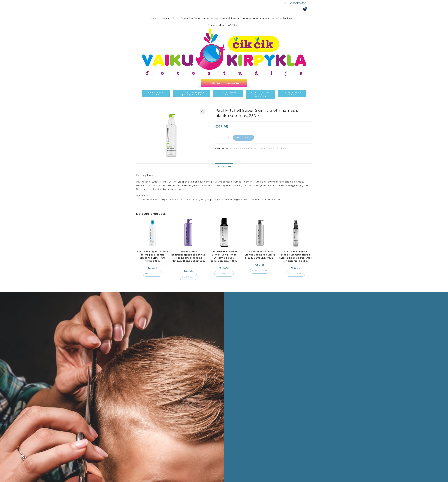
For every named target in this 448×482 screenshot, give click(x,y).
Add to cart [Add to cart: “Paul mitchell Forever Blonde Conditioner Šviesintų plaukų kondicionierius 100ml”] (224, 274)
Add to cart (243, 138)
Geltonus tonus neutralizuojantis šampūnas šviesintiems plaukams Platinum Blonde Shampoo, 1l (188, 258)
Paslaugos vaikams (216, 25)
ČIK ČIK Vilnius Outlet (231, 18)
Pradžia (154, 18)
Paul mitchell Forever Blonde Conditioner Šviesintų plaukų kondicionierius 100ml (224, 256)
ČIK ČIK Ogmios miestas (188, 18)
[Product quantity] (223, 138)
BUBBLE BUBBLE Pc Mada (256, 18)
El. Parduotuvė (167, 18)
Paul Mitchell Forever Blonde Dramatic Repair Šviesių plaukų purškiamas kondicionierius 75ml (296, 256)
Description (224, 167)
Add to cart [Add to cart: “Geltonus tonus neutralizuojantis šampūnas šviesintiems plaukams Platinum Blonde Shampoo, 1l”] (188, 277)
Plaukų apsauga (277, 148)
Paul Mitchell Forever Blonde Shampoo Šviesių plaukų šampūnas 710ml (260, 255)
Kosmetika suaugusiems (243, 148)
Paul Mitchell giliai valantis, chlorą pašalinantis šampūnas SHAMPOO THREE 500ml (152, 256)
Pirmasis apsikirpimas (282, 18)
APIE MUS (233, 25)
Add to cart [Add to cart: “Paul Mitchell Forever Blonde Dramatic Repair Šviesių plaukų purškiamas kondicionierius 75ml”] (296, 274)
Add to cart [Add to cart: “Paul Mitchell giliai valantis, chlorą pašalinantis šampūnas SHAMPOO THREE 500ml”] (152, 274)
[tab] (224, 167)
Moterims (262, 148)
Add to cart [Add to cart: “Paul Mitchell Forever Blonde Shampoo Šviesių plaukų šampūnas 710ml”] (260, 271)
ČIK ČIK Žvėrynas (210, 18)
